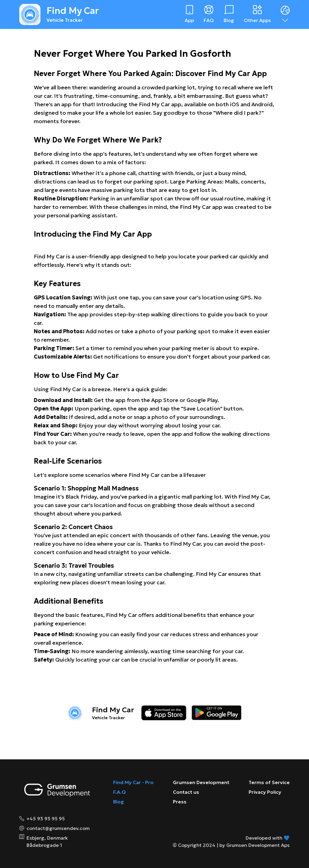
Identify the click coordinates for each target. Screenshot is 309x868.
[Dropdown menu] (285, 14)
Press (180, 802)
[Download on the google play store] (217, 713)
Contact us (186, 792)
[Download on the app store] (164, 713)
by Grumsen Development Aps (255, 845)
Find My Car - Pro (133, 782)
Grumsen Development (201, 782)
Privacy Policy (265, 792)
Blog (119, 802)
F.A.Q (119, 792)
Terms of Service (269, 782)
